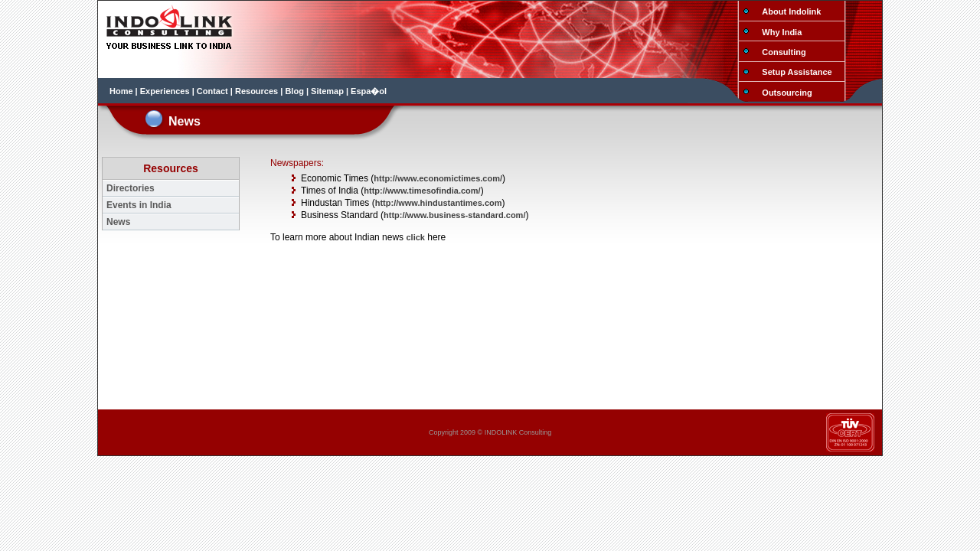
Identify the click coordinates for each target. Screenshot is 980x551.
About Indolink (791, 11)
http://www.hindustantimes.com (439, 203)
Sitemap (327, 91)
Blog (294, 91)
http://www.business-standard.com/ (454, 215)
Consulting (784, 52)
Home (121, 91)
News (118, 222)
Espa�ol (369, 91)
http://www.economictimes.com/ (438, 178)
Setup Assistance (797, 72)
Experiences (165, 91)
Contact (212, 91)
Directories (131, 188)
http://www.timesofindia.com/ (422, 191)
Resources (256, 91)
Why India (782, 32)
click (415, 237)
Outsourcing (787, 93)
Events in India (139, 205)
